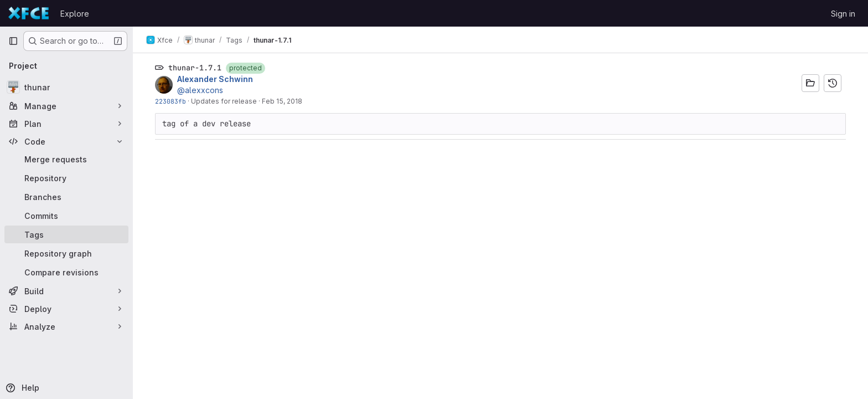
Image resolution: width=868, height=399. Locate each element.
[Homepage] (29, 13)
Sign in (843, 14)
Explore (75, 14)
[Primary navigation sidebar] (13, 41)
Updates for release (224, 101)
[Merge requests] (66, 159)
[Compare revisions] (66, 272)
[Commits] (66, 216)
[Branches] (66, 197)
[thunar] (66, 87)
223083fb (170, 101)
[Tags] (66, 234)
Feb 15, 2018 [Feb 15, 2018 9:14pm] (282, 101)
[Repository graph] (66, 253)
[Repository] (66, 178)
